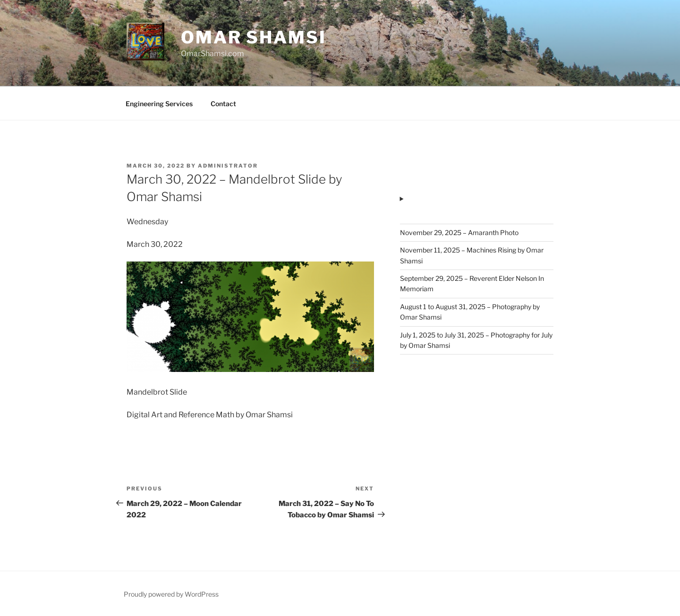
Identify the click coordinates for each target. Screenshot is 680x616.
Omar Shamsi (254, 37)
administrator (228, 166)
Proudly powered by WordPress (171, 594)
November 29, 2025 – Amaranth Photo (459, 232)
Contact (223, 104)
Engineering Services (159, 104)
